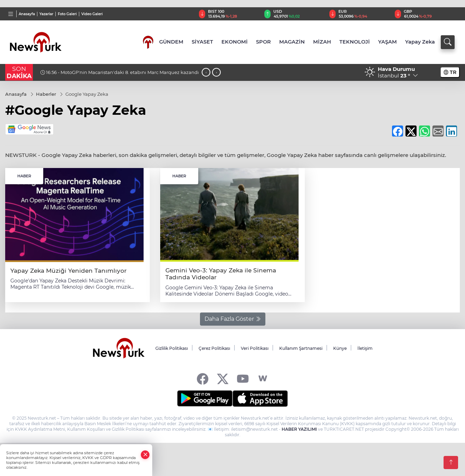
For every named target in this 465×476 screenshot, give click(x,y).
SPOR (263, 42)
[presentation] (206, 72)
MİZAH (322, 42)
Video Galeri (92, 14)
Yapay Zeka (420, 42)
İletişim (365, 348)
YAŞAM (387, 42)
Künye (340, 348)
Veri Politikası (255, 348)
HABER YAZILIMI (299, 429)
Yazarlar (46, 14)
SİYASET (202, 42)
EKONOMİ (235, 42)
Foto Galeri (67, 14)
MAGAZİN (292, 42)
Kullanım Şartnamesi (301, 348)
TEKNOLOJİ (355, 42)
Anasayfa (27, 14)
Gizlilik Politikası (172, 348)
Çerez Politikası (214, 348)
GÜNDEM (171, 42)
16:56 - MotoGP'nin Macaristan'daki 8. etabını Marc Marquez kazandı (120, 72)
